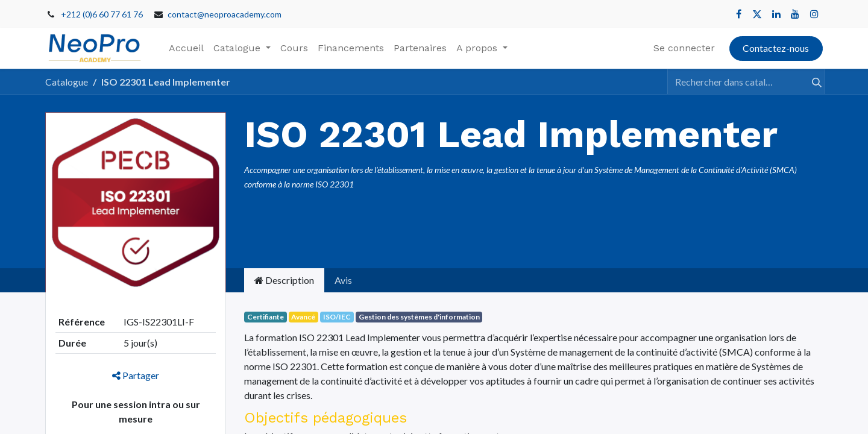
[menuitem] (186, 48)
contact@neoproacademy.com (225, 14)
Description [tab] (284, 280)
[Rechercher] (811, 81)
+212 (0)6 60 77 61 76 (102, 14)
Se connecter (684, 48)
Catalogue (67, 82)
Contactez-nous (776, 48)
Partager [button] (136, 375)
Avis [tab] (343, 280)
